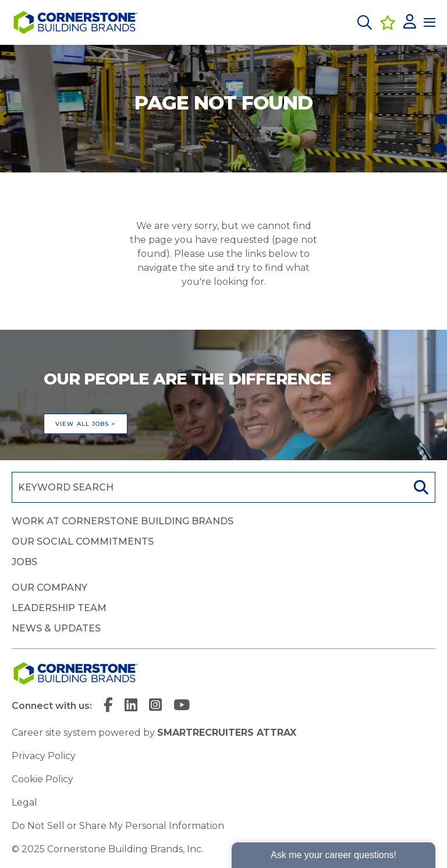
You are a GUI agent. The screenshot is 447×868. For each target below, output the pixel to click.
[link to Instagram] (155, 706)
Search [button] (420, 487)
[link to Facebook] (108, 706)
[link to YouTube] (182, 706)
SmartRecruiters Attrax (227, 733)
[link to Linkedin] (131, 706)
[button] (365, 22)
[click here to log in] (410, 22)
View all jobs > (86, 424)
